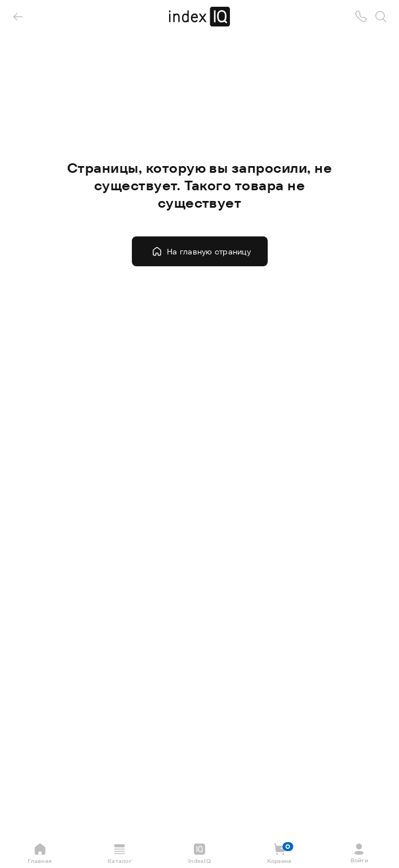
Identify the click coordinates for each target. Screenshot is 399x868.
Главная (40, 853)
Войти (359, 853)
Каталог (120, 853)
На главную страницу (201, 251)
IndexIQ (200, 853)
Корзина (280, 853)
